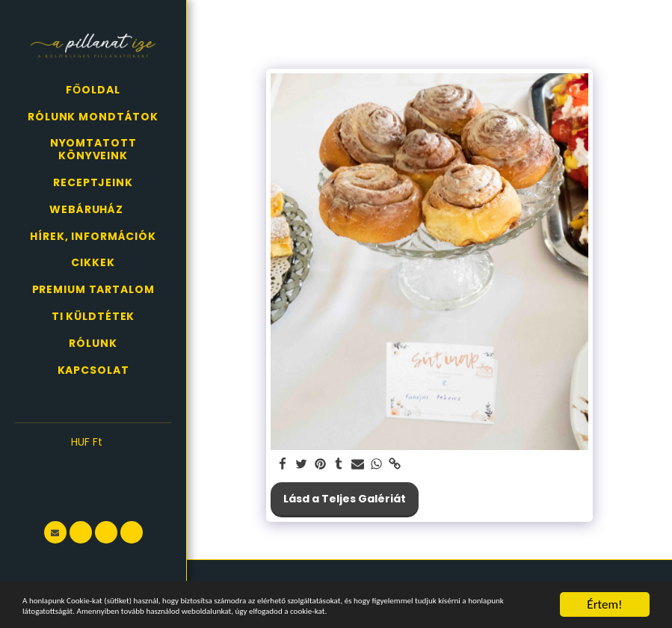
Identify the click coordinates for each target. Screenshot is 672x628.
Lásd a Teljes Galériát (345, 499)
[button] (93, 464)
